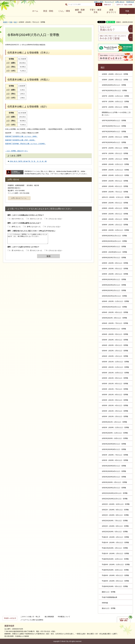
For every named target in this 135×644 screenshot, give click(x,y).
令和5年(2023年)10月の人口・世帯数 (114, 241)
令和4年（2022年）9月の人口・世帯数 (115, 312)
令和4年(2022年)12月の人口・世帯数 (114, 296)
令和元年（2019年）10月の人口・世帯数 (116, 504)
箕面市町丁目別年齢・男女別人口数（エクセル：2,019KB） (26, 144)
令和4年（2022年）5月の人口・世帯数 (115, 334)
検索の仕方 (108, 5)
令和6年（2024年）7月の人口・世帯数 (115, 192)
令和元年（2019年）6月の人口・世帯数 (115, 526)
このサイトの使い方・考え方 (30, 617)
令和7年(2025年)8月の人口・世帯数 (114, 121)
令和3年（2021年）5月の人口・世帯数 (115, 400)
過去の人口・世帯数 (109, 608)
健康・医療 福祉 (80, 11)
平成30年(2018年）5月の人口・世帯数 (115, 586)
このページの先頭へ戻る (124, 620)
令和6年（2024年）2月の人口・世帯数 (115, 219)
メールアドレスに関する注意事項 (32, 620)
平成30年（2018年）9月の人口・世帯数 (115, 575)
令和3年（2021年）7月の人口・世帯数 (115, 389)
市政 (127, 11)
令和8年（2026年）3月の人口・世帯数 (115, 74)
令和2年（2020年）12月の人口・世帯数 (115, 427)
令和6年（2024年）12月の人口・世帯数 (115, 164)
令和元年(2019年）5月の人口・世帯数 (115, 532)
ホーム (35, 11)
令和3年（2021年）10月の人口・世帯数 (115, 373)
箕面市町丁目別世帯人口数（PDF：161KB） (20, 140)
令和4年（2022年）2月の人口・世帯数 (115, 351)
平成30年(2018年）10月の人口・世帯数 (115, 570)
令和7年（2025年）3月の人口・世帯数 (115, 148)
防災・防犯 (48, 11)
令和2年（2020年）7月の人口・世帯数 (115, 455)
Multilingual (130, 2)
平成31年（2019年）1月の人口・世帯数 (115, 553)
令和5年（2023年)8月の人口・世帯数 (114, 252)
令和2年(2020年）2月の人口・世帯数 (114, 482)
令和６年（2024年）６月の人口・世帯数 (116, 197)
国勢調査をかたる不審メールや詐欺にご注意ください (116, 114)
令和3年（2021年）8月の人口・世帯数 (115, 384)
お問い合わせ (120, 2)
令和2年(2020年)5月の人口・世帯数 (114, 466)
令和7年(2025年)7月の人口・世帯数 (114, 126)
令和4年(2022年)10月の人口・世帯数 (114, 307)
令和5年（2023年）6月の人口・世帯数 (115, 263)
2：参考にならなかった (33, 227)
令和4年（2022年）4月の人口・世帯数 (115, 340)
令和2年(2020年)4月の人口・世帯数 (114, 471)
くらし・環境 (64, 11)
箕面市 (5, 22)
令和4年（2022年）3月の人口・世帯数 (115, 345)
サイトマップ (109, 2)
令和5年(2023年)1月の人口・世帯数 (114, 290)
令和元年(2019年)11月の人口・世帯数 (115, 499)
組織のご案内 (99, 2)
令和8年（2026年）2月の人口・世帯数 (115, 80)
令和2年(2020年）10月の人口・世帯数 (115, 438)
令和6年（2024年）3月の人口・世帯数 (115, 214)
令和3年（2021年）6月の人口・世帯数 (115, 395)
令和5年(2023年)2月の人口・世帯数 (114, 285)
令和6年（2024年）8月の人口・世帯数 (115, 186)
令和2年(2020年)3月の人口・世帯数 (114, 477)
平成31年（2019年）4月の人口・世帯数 (115, 537)
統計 (16, 22)
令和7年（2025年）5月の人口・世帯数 (115, 137)
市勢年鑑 (105, 603)
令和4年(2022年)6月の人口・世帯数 (114, 329)
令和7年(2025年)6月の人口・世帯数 (114, 132)
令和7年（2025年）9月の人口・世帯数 (115, 107)
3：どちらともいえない (54, 219)
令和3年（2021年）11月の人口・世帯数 (115, 367)
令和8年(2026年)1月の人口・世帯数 (114, 85)
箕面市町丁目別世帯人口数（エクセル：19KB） (21, 136)
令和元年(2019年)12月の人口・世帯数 (115, 493)
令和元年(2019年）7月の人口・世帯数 (115, 521)
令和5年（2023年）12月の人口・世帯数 (115, 230)
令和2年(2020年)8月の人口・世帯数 (114, 449)
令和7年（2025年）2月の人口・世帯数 (115, 153)
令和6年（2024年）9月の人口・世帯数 (115, 181)
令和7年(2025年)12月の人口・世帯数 (114, 91)
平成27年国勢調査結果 (109, 597)
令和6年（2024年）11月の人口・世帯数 (115, 170)
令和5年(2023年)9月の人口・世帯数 (114, 247)
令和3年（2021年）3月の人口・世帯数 (115, 411)
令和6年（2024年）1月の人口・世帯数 (115, 225)
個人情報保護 (49, 617)
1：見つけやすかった (17, 250)
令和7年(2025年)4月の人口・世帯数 (114, 142)
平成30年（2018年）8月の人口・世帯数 (115, 581)
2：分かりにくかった (35, 219)
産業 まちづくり (111, 11)
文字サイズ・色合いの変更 (124, 5)
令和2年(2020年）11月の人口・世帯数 (115, 433)
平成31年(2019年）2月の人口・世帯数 (115, 548)
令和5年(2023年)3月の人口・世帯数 (114, 279)
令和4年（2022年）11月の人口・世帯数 (115, 301)
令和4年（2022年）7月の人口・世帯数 (115, 323)
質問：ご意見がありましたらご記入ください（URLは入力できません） (32, 231)
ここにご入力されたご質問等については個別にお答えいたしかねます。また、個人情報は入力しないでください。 (28, 239)
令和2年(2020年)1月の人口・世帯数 (114, 488)
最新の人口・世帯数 (109, 592)
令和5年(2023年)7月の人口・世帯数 (114, 258)
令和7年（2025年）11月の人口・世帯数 (115, 96)
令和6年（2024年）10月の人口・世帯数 (115, 175)
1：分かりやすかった (17, 219)
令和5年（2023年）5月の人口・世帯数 (115, 269)
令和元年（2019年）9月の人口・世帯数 (115, 510)
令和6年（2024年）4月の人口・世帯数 (115, 208)
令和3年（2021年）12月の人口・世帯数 (115, 362)
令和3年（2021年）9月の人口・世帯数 (115, 378)
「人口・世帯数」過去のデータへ (17, 151)
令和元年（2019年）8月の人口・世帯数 (115, 515)
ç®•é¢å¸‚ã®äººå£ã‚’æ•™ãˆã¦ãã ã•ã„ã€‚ (28, 161)
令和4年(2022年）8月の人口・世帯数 (114, 318)
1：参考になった (15, 227)
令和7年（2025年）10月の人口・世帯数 (115, 102)
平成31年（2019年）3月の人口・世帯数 (115, 542)
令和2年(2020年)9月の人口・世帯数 (114, 444)
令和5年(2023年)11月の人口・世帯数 (114, 236)
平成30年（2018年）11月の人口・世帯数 (116, 564)
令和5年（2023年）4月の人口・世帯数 (115, 274)
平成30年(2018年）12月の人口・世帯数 (115, 559)
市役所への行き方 (10, 618)
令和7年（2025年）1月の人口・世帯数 (115, 159)
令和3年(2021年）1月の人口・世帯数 (114, 422)
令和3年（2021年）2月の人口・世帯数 (115, 416)
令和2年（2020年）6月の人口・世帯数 (115, 460)
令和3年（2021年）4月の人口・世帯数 (115, 405)
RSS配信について (64, 617)
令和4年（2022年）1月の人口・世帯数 (115, 356)
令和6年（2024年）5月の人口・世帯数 (115, 203)
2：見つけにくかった (35, 250)
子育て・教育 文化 (96, 11)
